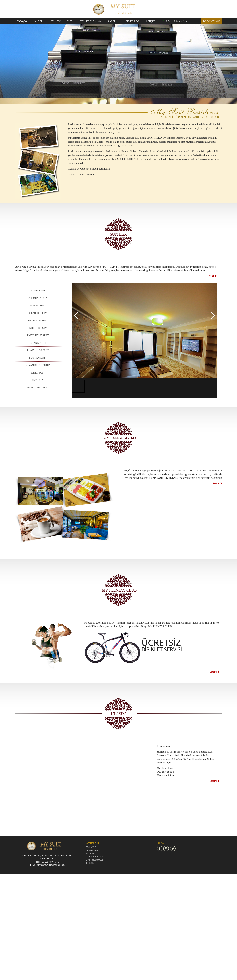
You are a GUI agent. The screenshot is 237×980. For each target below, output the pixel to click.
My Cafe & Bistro (61, 21)
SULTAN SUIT (38, 358)
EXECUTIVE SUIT (38, 335)
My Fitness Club (90, 21)
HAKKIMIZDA (92, 850)
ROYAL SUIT (38, 305)
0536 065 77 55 (176, 21)
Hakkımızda (131, 21)
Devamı (212, 276)
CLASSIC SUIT (38, 313)
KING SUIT (38, 373)
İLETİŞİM (90, 863)
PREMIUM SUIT (38, 320)
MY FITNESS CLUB (95, 860)
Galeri (112, 21)
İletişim (151, 21)
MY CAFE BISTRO (94, 857)
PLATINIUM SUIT (38, 350)
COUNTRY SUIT (38, 298)
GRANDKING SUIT (38, 365)
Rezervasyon (212, 21)
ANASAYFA (91, 847)
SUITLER (90, 853)
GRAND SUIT (38, 343)
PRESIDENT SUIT (38, 388)
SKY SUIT (38, 380)
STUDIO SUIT (38, 291)
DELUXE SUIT (38, 328)
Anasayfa (21, 21)
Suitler (38, 21)
